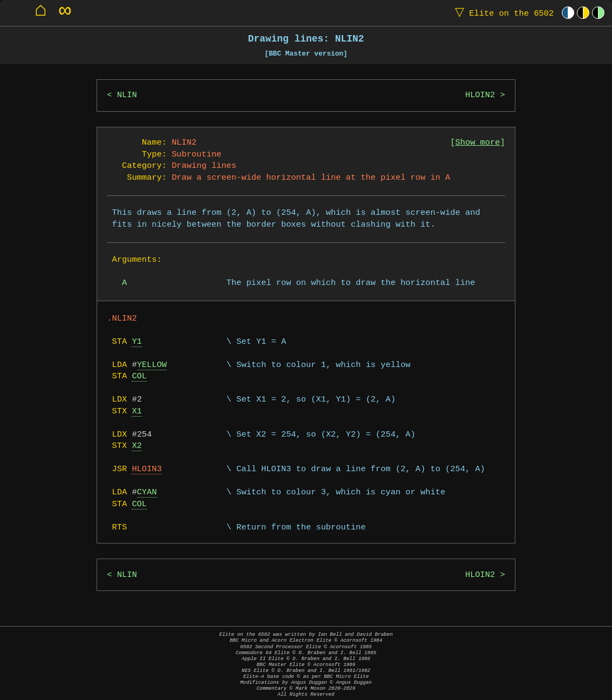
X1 (137, 412)
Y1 (137, 342)
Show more (478, 143)
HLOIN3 (147, 469)
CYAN (147, 492)
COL (139, 376)
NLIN (127, 95)
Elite (502, 13)
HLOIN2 (480, 95)
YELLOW (152, 365)
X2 (137, 446)
